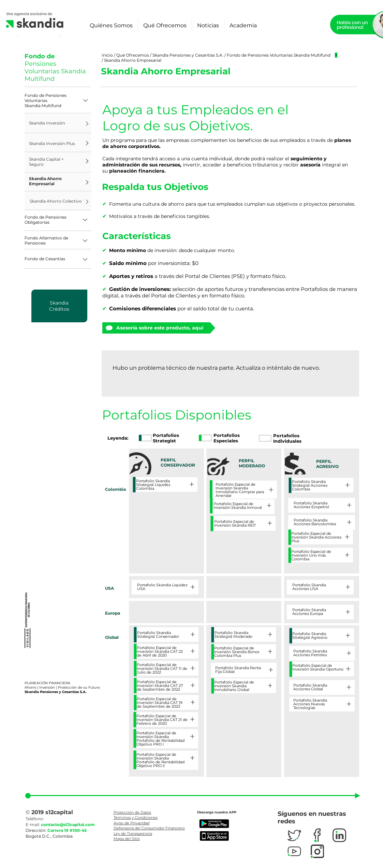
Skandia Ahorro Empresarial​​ (133, 60)
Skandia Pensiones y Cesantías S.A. (188, 55)
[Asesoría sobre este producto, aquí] (156, 328)
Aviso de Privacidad (131, 823)
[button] (58, 100)
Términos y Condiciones (136, 818)
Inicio (108, 55)
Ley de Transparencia (133, 834)
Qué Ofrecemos (133, 55)
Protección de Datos (132, 812)
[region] (59, 306)
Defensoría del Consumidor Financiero (149, 828)
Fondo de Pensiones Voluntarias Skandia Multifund (279, 55)
